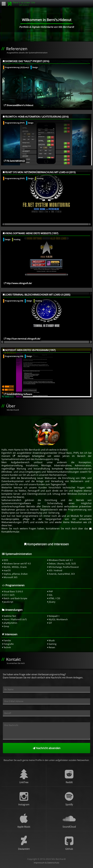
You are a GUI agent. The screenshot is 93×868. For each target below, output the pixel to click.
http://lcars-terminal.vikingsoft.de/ (22, 339)
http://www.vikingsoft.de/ (18, 283)
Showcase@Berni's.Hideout (18, 105)
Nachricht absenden (47, 748)
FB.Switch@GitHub (14, 161)
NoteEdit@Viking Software (18, 394)
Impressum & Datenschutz (46, 863)
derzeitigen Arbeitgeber (29, 456)
